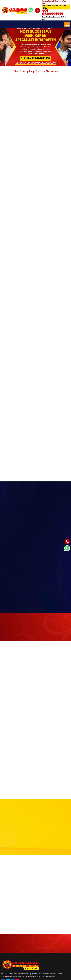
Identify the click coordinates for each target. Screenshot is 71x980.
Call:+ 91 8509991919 (35, 59)
